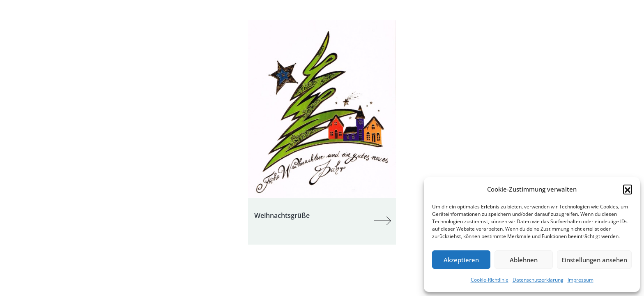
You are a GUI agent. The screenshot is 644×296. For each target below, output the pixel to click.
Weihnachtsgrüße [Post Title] (282, 215)
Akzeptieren (461, 260)
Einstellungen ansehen (594, 260)
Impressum (581, 280)
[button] (628, 189)
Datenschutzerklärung (538, 280)
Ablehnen (524, 260)
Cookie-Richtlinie (490, 280)
